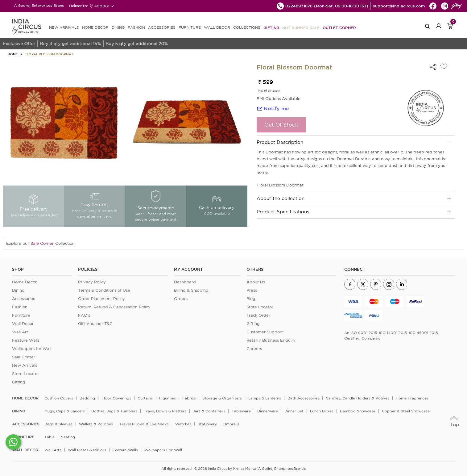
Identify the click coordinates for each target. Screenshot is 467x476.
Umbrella (231, 424)
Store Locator (25, 374)
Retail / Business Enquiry (271, 340)
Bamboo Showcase (358, 411)
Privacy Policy (92, 282)
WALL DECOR (217, 27)
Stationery (207, 424)
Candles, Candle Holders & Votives (357, 398)
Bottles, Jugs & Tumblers (114, 411)
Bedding (87, 398)
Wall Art (20, 332)
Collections (247, 27)
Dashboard (185, 282)
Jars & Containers (209, 411)
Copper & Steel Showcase (406, 411)
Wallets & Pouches (96, 424)
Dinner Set (294, 411)
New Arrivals (25, 365)
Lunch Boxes (322, 411)
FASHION (136, 27)
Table (50, 437)
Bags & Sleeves (58, 424)
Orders (181, 299)
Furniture (21, 315)
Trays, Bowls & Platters (165, 411)
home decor (25, 398)
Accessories (23, 299)
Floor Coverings (116, 398)
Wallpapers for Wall (32, 349)
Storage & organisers (222, 398)
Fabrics (189, 398)
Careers (254, 349)
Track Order (258, 315)
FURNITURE (190, 27)
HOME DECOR (95, 27)
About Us (256, 282)
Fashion (20, 307)
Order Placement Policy (101, 299)
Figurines (167, 398)
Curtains (145, 398)
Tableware (241, 411)
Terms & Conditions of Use (104, 290)
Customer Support (265, 332)
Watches (183, 424)
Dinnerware (268, 411)
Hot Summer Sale (301, 27)
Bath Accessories (303, 398)
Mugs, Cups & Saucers (65, 411)
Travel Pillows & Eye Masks (144, 424)
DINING (118, 27)
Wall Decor (23, 324)
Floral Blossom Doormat (49, 54)
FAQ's (84, 315)
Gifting (271, 27)
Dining (18, 290)
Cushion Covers (59, 398)
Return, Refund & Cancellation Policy (114, 307)
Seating (68, 437)
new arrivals (64, 27)
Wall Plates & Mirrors (87, 450)
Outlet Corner (339, 27)
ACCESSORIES (162, 27)
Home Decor (24, 282)
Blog (251, 299)
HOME (13, 54)
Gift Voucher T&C (95, 324)
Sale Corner (42, 243)
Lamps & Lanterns (265, 398)
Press (252, 290)
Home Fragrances (412, 398)
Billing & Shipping (191, 290)
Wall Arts (53, 450)
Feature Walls (26, 340)
